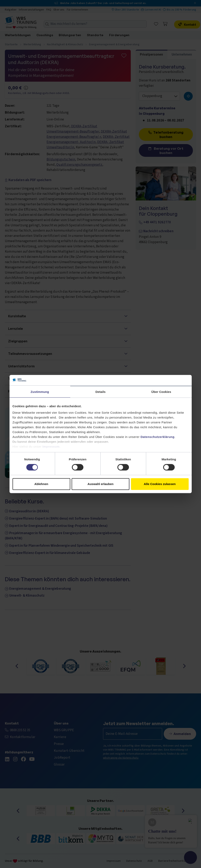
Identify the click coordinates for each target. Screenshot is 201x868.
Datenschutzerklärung (157, 437)
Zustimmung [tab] (40, 392)
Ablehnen (41, 484)
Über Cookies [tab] (161, 392)
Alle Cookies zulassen (160, 484)
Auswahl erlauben (100, 484)
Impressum (51, 447)
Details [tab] (101, 392)
